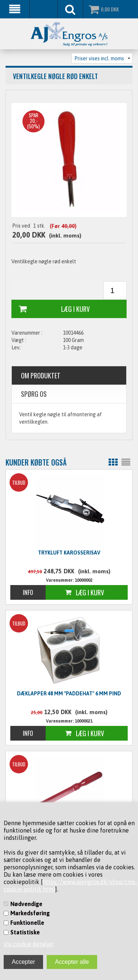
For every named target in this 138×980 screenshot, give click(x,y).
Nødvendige (26, 904)
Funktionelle (27, 923)
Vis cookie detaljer (29, 944)
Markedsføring (30, 913)
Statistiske (25, 932)
